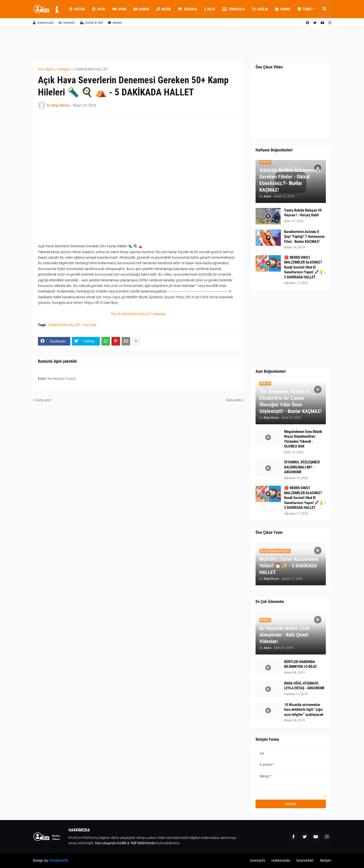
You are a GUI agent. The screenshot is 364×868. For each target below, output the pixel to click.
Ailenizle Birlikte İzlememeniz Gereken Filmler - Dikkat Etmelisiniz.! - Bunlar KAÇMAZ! (290, 180)
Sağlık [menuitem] (260, 9)
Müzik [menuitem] (164, 9)
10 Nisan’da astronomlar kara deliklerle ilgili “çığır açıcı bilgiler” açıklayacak (304, 710)
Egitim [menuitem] (77, 9)
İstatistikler (305, 860)
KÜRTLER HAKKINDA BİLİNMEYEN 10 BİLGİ (300, 664)
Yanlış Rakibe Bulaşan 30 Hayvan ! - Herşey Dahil (303, 213)
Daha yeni (43, 400)
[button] (325, 9)
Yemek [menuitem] (283, 9)
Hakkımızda (43, 23)
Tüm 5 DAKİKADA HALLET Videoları (138, 314)
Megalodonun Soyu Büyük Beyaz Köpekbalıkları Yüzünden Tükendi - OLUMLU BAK (303, 439)
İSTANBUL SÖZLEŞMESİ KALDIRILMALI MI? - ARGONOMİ (302, 467)
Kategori (64, 69)
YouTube (89, 325)
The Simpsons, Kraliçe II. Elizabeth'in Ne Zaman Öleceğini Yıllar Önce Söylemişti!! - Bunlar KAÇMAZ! (290, 401)
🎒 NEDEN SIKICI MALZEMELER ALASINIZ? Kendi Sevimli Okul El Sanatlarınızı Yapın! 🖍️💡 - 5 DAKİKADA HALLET (305, 267)
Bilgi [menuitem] (210, 9)
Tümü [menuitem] (304, 9)
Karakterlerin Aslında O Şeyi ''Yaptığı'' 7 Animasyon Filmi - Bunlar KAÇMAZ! (304, 237)
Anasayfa (258, 860)
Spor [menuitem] (99, 9)
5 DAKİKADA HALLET (91, 69)
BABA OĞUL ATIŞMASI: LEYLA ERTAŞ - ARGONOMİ (304, 686)
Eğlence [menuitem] (188, 9)
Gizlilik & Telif (91, 23)
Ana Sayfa (46, 69)
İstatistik (67, 23)
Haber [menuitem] (141, 9)
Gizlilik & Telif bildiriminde (136, 843)
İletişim (326, 860)
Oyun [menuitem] (119, 9)
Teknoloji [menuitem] (234, 9)
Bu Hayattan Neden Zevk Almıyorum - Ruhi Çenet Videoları (284, 635)
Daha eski (234, 400)
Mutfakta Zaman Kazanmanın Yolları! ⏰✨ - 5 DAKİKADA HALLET (289, 566)
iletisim (115, 23)
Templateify (59, 860)
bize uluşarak (105, 843)
